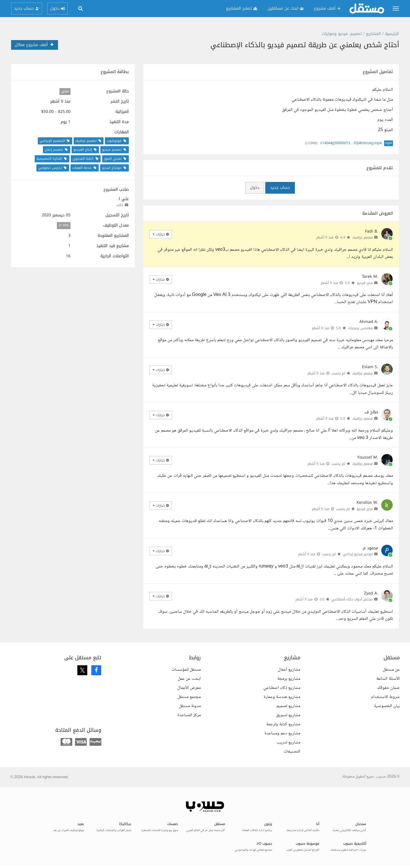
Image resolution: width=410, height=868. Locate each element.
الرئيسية (392, 34)
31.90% (64, 226)
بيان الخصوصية (387, 706)
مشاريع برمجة (289, 679)
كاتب (120, 205)
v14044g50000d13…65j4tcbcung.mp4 (351, 143)
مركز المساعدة (189, 715)
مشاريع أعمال (289, 670)
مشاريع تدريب (288, 742)
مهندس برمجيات (360, 328)
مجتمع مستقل (189, 697)
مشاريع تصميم (288, 706)
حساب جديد (280, 188)
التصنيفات (292, 752)
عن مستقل (391, 670)
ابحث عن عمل (189, 679)
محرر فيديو (365, 283)
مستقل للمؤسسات (186, 670)
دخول (255, 188)
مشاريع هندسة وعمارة (282, 697)
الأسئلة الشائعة (388, 679)
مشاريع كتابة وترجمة (283, 724)
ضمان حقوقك (388, 688)
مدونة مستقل (190, 706)
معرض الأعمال (189, 688)
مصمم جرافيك (363, 237)
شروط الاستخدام (385, 697)
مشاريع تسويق (288, 715)
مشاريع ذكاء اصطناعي (282, 688)
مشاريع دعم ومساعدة (282, 733)
